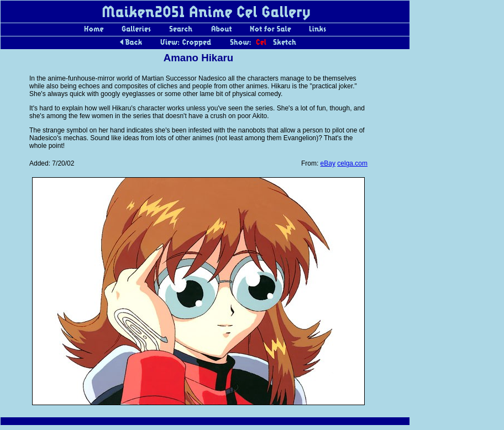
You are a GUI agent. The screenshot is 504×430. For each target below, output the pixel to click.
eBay (328, 163)
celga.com (352, 163)
